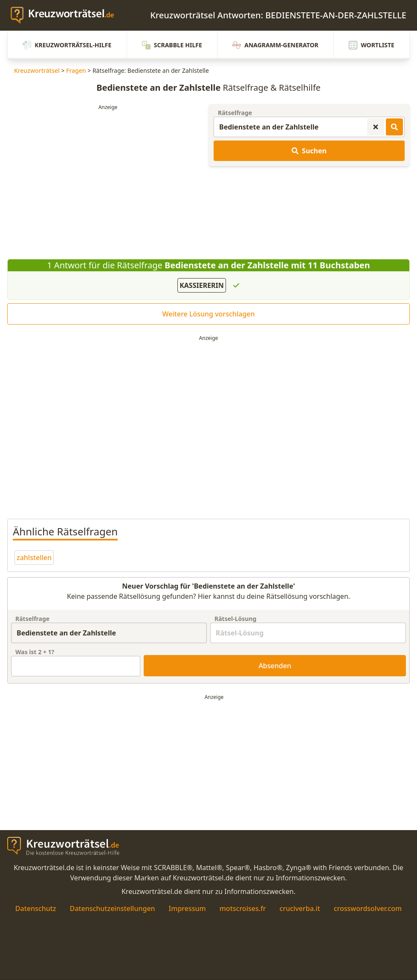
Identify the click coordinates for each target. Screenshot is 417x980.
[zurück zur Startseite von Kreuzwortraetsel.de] (67, 15)
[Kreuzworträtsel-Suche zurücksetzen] (376, 127)
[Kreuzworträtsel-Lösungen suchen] (394, 127)
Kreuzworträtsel (37, 70)
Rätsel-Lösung (235, 619)
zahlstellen (34, 558)
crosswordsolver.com (368, 908)
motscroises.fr (243, 908)
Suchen (309, 151)
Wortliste (372, 45)
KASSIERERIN (202, 285)
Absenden (275, 666)
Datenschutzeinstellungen (112, 908)
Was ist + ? (35, 652)
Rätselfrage (235, 113)
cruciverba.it (300, 908)
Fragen (76, 70)
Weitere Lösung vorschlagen (209, 314)
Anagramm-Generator (275, 45)
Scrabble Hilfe (172, 45)
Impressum (187, 908)
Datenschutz (36, 908)
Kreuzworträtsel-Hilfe (67, 45)
